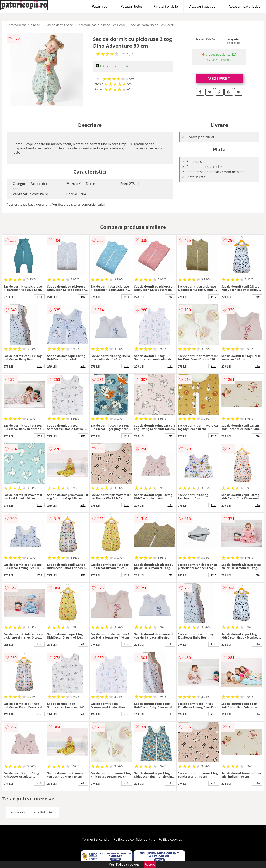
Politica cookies (170, 839)
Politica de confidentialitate (134, 839)
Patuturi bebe (131, 6)
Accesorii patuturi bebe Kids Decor (102, 25)
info (39, 297)
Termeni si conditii (96, 839)
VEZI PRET (219, 78)
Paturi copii (101, 6)
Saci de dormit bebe (59, 25)
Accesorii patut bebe (244, 6)
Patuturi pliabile (166, 6)
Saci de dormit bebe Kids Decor (152, 25)
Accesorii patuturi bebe (24, 25)
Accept (150, 864)
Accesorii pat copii (203, 6)
